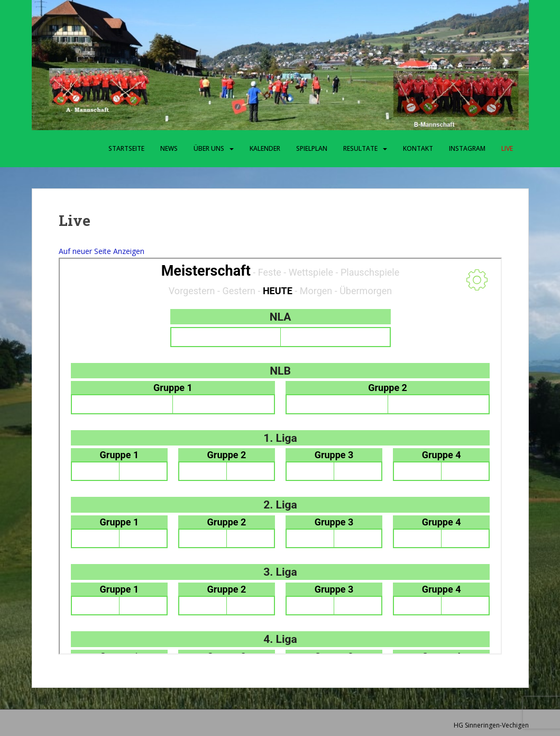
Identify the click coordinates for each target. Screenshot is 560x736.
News (169, 148)
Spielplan (312, 148)
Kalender (265, 148)
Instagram (467, 148)
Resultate (360, 148)
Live (507, 148)
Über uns (209, 148)
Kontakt (418, 148)
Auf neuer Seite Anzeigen (102, 251)
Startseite (126, 148)
